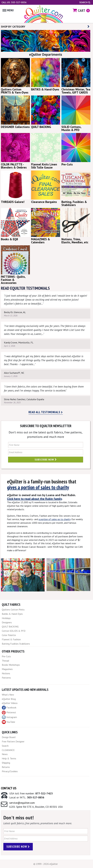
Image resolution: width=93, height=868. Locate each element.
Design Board (9, 737)
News (5, 754)
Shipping (6, 763)
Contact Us (9, 788)
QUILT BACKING (10, 627)
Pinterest (9, 712)
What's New (8, 695)
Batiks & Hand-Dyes (12, 614)
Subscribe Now (46, 459)
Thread (5, 661)
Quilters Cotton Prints (13, 610)
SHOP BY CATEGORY (45, 27)
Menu (8, 10)
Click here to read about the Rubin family (34, 499)
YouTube (8, 722)
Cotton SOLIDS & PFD (14, 631)
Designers (7, 622)
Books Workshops (11, 665)
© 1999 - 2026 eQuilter (46, 864)
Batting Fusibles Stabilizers (16, 644)
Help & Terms (9, 758)
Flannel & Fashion (11, 639)
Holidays (6, 618)
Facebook (9, 708)
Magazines (7, 669)
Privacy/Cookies (10, 771)
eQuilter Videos (10, 703)
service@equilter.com (22, 803)
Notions (6, 673)
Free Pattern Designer (13, 741)
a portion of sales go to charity (55, 519)
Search (85, 2)
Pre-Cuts (6, 656)
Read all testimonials (46, 412)
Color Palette (9, 635)
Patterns (6, 678)
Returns (6, 767)
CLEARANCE (8, 750)
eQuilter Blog (9, 699)
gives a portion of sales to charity (38, 487)
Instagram (9, 717)
